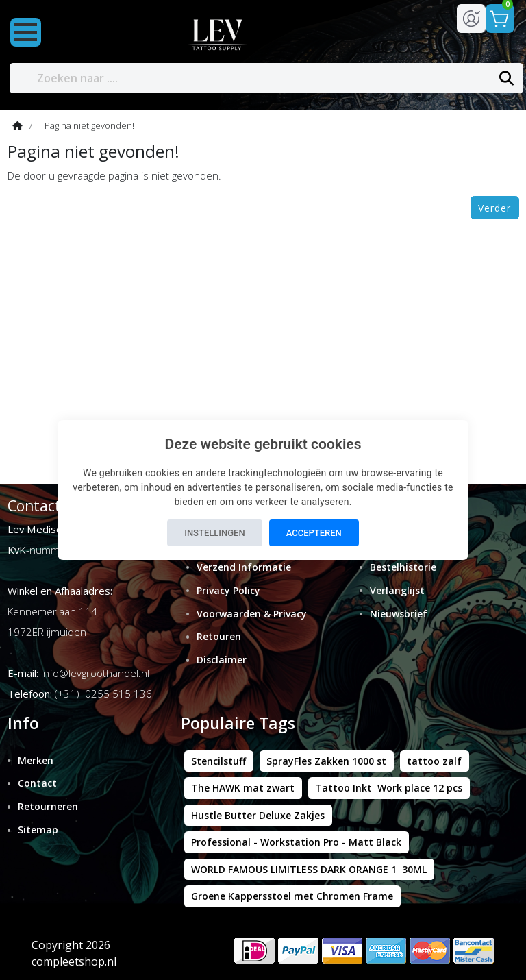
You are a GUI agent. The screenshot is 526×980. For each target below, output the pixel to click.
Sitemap (38, 830)
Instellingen (214, 533)
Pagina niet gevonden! (89, 125)
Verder (494, 208)
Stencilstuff (218, 761)
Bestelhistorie (403, 567)
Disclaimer (222, 660)
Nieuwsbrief (399, 614)
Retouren (219, 636)
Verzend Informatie (244, 567)
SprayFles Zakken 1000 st (326, 761)
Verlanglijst (397, 590)
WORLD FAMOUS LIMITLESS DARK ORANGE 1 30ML (309, 869)
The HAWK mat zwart (243, 788)
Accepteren (314, 533)
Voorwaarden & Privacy (252, 614)
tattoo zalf (434, 761)
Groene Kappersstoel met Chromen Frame (292, 896)
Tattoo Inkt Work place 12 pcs (389, 788)
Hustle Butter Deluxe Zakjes (258, 815)
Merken (36, 760)
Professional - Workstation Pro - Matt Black (296, 842)
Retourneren (48, 806)
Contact (37, 783)
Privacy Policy (228, 590)
